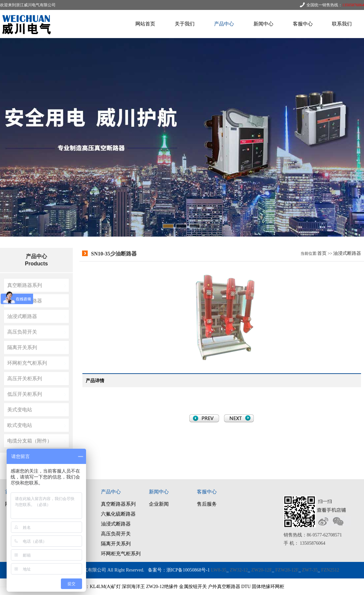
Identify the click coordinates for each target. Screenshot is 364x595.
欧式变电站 (20, 425)
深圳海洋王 (133, 587)
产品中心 (224, 24)
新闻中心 (263, 24)
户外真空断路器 (224, 587)
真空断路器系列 (25, 285)
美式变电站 (20, 410)
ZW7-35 (310, 570)
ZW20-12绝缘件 (162, 587)
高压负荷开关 (22, 332)
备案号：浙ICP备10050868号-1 (179, 570)
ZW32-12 (239, 570)
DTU (246, 587)
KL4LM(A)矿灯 (105, 587)
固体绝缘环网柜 (268, 587)
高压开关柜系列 (25, 378)
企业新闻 (159, 504)
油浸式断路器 (22, 316)
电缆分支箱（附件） (30, 441)
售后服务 (207, 504)
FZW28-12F (287, 570)
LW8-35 (219, 570)
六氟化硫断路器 (25, 301)
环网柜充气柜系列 (27, 363)
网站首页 (145, 24)
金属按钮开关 (193, 587)
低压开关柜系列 (25, 394)
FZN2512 (330, 570)
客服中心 (303, 24)
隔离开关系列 (22, 347)
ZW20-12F (261, 570)
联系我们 (342, 24)
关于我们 (185, 24)
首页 (322, 253)
